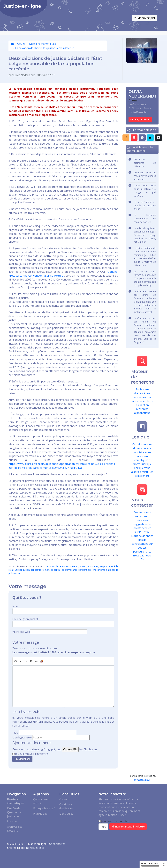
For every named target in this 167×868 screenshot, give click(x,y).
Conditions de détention (56, 566)
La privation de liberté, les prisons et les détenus (45, 48)
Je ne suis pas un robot (114, 821)
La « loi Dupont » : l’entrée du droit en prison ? (145, 205)
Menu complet (145, 18)
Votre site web (21, 632)
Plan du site (40, 814)
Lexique (12, 821)
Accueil (18, 44)
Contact (64, 799)
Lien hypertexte (22, 737)
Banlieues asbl (35, 848)
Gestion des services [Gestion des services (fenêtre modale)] (150, 864)
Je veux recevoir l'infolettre (32, 754)
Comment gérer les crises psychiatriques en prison (145, 176)
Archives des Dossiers (15, 829)
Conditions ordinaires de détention (145, 163)
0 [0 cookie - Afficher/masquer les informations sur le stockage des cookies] (164, 864)
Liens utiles (66, 814)
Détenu (74, 566)
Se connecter (57, 844)
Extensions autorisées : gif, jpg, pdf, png (37, 749)
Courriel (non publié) (25, 619)
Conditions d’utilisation (66, 806)
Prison (83, 566)
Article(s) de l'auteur (140, 119)
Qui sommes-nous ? (41, 801)
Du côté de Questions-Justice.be (14, 812)
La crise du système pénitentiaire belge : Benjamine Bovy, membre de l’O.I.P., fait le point (145, 235)
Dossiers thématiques (43, 44)
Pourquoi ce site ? (44, 808)
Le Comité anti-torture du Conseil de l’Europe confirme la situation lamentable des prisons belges (145, 278)
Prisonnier (93, 566)
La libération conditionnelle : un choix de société (145, 219)
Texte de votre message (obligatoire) (35, 648)
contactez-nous (142, 780)
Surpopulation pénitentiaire (29, 570)
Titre (15, 733)
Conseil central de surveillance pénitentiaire (68, 570)
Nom (15, 606)
